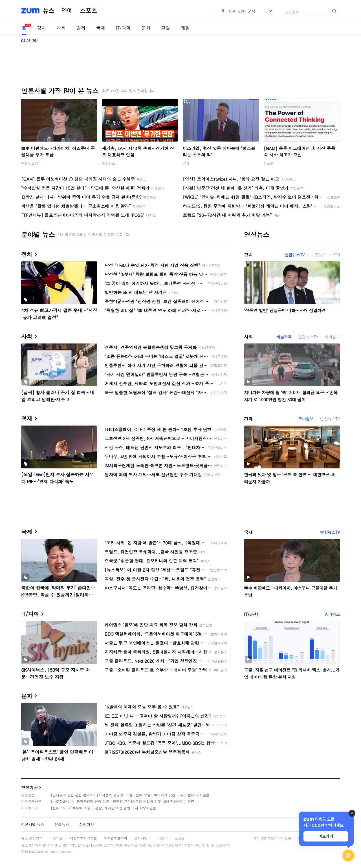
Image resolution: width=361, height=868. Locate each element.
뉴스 (49, 11)
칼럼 (166, 28)
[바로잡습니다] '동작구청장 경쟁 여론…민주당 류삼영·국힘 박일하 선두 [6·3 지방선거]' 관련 (123, 801)
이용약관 (56, 838)
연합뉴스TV (30, 163)
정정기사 (29, 787)
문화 (146, 28)
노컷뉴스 (109, 163)
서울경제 (284, 337)
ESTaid (30, 852)
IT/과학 (123, 28)
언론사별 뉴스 (33, 824)
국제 (101, 28)
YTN (186, 163)
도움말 (180, 838)
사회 (61, 28)
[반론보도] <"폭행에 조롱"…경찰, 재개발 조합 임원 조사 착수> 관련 (104, 808)
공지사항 (141, 838)
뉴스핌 (269, 163)
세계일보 (332, 337)
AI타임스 (332, 614)
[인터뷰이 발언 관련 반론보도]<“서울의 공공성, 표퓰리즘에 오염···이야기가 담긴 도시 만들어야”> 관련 (130, 795)
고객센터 (161, 838)
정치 (41, 28)
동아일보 (306, 419)
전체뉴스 (62, 824)
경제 (81, 28)
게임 (185, 28)
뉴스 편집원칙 (32, 838)
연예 (67, 11)
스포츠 (89, 11)
